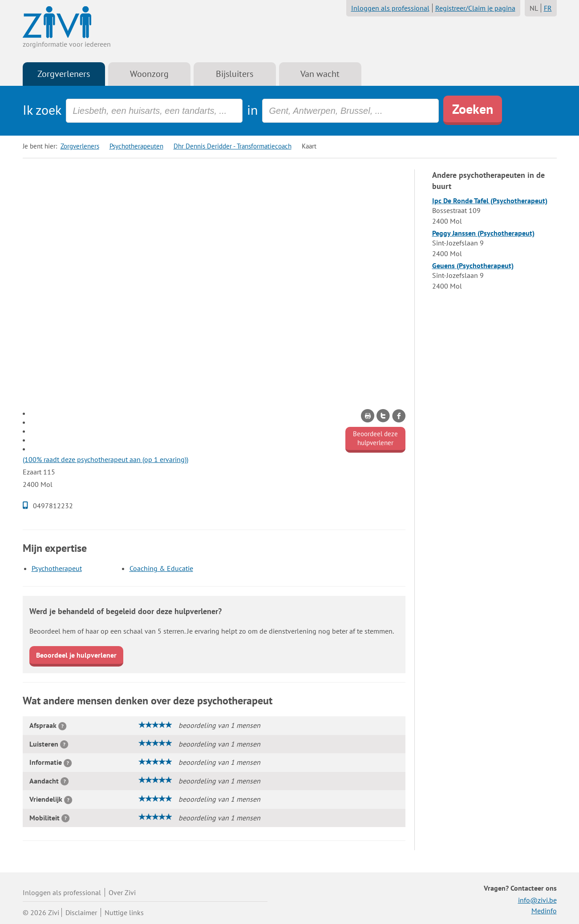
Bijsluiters (235, 74)
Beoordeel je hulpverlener (76, 655)
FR (548, 8)
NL (534, 8)
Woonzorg (149, 74)
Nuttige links (124, 912)
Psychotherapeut (57, 568)
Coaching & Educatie (161, 568)
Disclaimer (81, 912)
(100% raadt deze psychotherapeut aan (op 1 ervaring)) (105, 459)
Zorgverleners (64, 74)
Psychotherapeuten (136, 146)
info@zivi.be (537, 900)
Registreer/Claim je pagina (475, 8)
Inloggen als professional (390, 8)
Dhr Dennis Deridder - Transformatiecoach (233, 146)
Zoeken (473, 109)
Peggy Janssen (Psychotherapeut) (483, 233)
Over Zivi (122, 892)
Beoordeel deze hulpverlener (375, 438)
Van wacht (320, 74)
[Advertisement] (214, 232)
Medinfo (544, 911)
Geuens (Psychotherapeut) (473, 265)
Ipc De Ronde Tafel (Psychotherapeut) (490, 201)
